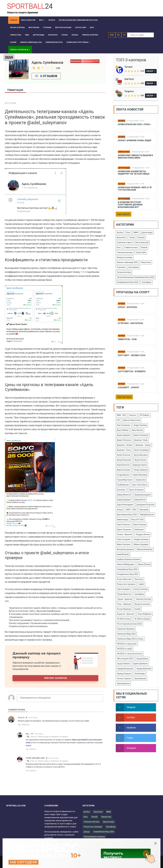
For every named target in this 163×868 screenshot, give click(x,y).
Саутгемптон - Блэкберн (132, 371)
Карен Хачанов (140, 525)
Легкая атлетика (124, 272)
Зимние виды (123, 520)
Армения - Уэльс (124, 450)
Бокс (128, 233)
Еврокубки (144, 510)
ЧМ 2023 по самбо (124, 649)
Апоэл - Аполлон (127, 307)
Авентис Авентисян (132, 420)
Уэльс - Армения (124, 604)
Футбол (122, 121)
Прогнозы (139, 579)
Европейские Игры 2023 (127, 515)
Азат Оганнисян (124, 425)
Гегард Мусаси (123, 475)
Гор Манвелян (123, 485)
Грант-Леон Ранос (140, 485)
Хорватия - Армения (125, 614)
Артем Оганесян (124, 455)
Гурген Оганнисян (136, 490)
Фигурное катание (125, 257)
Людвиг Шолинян (141, 539)
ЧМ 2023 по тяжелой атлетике (130, 654)
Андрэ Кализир (140, 425)
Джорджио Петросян (145, 505)
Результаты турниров (126, 584)
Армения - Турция (143, 445)
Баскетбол (121, 237)
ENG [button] (112, 35)
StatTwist (129, 79)
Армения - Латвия (125, 445)
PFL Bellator (145, 415)
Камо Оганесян (123, 525)
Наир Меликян (123, 554)
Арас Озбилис (123, 430)
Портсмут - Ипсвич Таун (132, 355)
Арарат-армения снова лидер (135, 140)
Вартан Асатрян (124, 470)
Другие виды (124, 168)
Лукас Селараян (124, 539)
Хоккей (144, 247)
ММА (136, 233)
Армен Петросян (124, 440)
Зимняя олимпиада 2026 (127, 262)
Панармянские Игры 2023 (128, 282)
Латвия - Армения (125, 534)
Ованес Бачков (144, 564)
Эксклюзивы (140, 674)
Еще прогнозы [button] (124, 397)
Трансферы (146, 282)
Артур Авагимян (141, 455)
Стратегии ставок (124, 242)
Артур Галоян (140, 460)
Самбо (141, 584)
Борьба (142, 237)
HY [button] (124, 35)
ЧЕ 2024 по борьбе (142, 619)
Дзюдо (120, 510)
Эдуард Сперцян (124, 674)
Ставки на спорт (131, 247)
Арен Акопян (137, 430)
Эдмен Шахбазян (140, 664)
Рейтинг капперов (55, 678)
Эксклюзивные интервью (94, 837)
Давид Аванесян (124, 495)
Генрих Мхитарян (140, 475)
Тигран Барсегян (124, 594)
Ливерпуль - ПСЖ (127, 339)
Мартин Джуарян (141, 544)
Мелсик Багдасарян (125, 549)
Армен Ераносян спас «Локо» (134, 124)
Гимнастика (124, 152)
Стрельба (121, 267)
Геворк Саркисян (141, 470)
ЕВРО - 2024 (131, 510)
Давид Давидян (124, 500)
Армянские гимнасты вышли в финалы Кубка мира (135, 157)
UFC (118, 420)
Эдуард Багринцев (125, 669)
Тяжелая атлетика (125, 252)
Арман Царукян (123, 435)
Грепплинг (121, 490)
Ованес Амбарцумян (126, 564)
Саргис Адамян (123, 589)
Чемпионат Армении (126, 629)
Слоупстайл (141, 252)
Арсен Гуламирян (142, 450)
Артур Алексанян (124, 460)
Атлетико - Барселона (130, 323)
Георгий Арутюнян (125, 480)
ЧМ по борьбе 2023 (125, 659)
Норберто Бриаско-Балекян (128, 559)
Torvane (128, 67)
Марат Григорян (124, 544)
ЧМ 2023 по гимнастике (127, 644)
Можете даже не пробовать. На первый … (54, 737)
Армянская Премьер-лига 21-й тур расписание (135, 189)
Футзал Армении (124, 609)
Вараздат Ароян (140, 465)
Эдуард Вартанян (144, 669)
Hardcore (133, 415)
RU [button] (118, 35)
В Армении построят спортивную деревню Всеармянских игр (130, 205)
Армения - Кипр (141, 440)
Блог (119, 247)
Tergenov (129, 91)
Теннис (132, 237)
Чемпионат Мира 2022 (126, 634)
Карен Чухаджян (124, 529)
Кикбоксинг (139, 529)
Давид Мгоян (140, 500)
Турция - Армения (125, 599)
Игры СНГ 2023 (138, 520)
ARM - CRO (121, 415)
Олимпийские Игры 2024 (127, 569)
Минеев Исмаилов (145, 549)
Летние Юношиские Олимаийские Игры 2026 (136, 277)
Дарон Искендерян (125, 505)
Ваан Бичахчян (123, 465)
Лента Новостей (142, 242)
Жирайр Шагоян (147, 515)
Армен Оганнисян (141, 435)
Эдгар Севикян (123, 664)
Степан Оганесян (140, 589)
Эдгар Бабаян (142, 659)
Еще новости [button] (124, 214)
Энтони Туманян (124, 679)
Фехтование (134, 267)
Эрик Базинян (140, 679)
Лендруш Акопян (143, 534)
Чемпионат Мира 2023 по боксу (130, 639)
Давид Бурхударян (143, 495)
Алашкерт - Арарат (128, 387)
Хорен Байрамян (144, 614)
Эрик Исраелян (123, 684)
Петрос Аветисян (124, 579)
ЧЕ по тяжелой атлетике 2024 (129, 624)
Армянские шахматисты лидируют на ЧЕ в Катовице (134, 173)
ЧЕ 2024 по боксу (124, 619)
